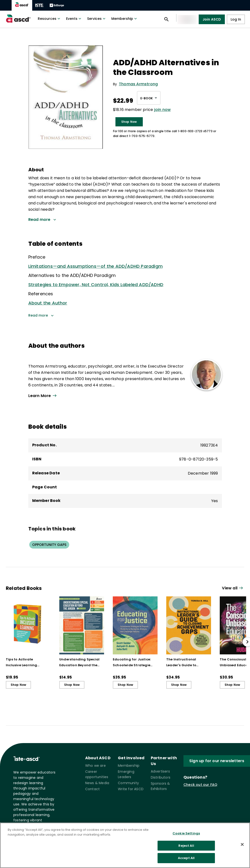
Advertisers (160, 771)
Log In (236, 19)
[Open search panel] (167, 19)
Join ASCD (212, 19)
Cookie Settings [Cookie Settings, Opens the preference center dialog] (186, 833)
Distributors (161, 777)
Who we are (95, 766)
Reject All (186, 846)
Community (128, 783)
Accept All (186, 858)
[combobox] (149, 98)
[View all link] (108, 396)
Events (74, 19)
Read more (41, 316)
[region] (125, 845)
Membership (125, 19)
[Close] (242, 845)
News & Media (97, 783)
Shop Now (129, 122)
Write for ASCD (131, 789)
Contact (92, 789)
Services (97, 19)
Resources (49, 19)
